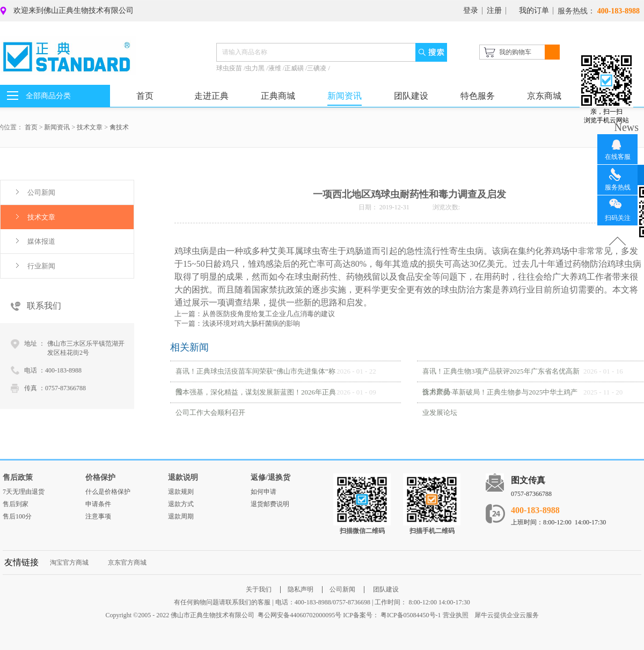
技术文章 (90, 127)
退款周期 (181, 516)
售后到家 (16, 504)
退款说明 (183, 477)
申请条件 (98, 504)
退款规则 (181, 492)
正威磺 (295, 68)
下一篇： (237, 323)
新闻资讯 (57, 127)
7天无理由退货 (24, 492)
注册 (494, 10)
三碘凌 (317, 68)
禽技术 (119, 127)
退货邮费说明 (270, 504)
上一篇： (255, 314)
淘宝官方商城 (69, 563)
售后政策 (18, 477)
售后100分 (17, 516)
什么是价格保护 (108, 492)
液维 (276, 68)
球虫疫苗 (230, 68)
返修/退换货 (270, 477)
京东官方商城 (127, 563)
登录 (471, 10)
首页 (145, 96)
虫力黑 (256, 68)
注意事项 (98, 516)
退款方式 (181, 504)
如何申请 (264, 492)
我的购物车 (515, 52)
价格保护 (100, 477)
